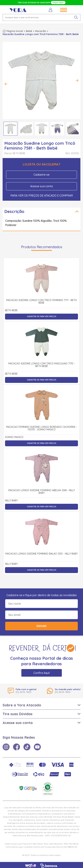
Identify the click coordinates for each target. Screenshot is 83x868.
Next (77, 80)
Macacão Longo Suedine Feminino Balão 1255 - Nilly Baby (41, 554)
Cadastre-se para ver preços (42, 316)
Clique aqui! (58, 3)
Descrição (14, 211)
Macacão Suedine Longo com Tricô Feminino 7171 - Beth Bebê (41, 302)
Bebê (29, 31)
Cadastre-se (41, 175)
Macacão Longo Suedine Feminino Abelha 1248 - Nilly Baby (42, 492)
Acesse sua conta (41, 186)
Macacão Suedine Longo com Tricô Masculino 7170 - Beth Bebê (42, 365)
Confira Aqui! (42, 673)
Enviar (41, 626)
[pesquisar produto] (76, 17)
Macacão (41, 31)
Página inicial (15, 31)
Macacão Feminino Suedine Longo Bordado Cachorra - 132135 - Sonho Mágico (41, 428)
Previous (6, 84)
